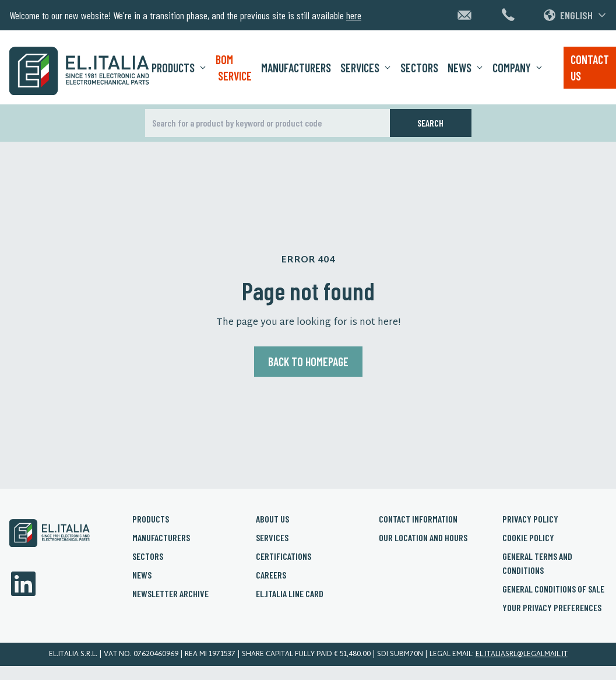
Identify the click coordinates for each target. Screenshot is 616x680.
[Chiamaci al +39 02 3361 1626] (508, 15)
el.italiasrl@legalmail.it (522, 654)
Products (179, 68)
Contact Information (418, 519)
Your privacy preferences (552, 607)
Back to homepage (308, 362)
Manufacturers (296, 68)
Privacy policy (530, 519)
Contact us (590, 68)
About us (272, 519)
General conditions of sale (553, 589)
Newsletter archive (170, 593)
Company (518, 68)
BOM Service (234, 68)
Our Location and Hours (423, 537)
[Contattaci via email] (464, 15)
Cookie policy (528, 537)
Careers (271, 575)
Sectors (419, 68)
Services (366, 68)
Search (430, 123)
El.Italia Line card (290, 593)
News (465, 68)
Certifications (284, 556)
